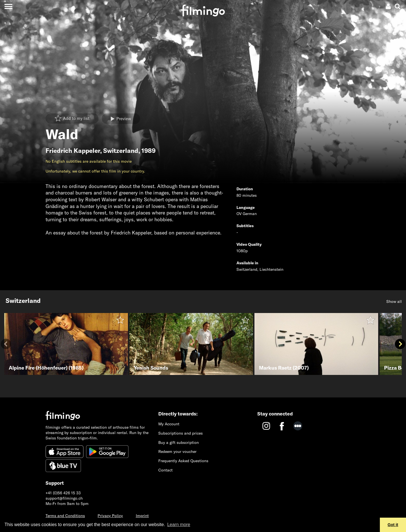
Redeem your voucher (177, 451)
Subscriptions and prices (181, 433)
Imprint (142, 516)
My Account (169, 424)
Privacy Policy (110, 516)
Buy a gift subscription (179, 442)
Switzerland (121, 151)
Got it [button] (393, 525)
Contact (165, 470)
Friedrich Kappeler (73, 151)
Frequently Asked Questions (183, 461)
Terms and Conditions (65, 516)
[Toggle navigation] (8, 6)
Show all (394, 301)
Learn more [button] (179, 525)
